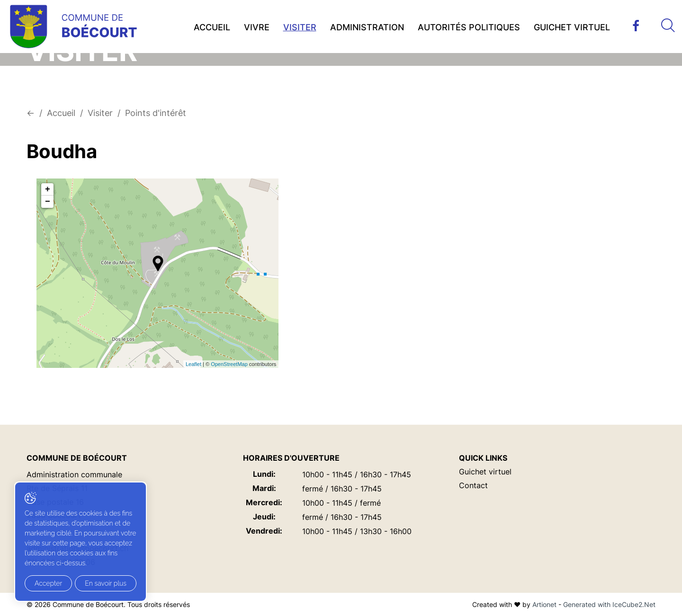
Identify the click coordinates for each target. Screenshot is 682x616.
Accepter (48, 583)
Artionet (544, 604)
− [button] (48, 202)
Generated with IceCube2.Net (609, 604)
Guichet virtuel (572, 27)
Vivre (257, 27)
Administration (367, 27)
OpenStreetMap (229, 364)
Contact (473, 485)
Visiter (300, 27)
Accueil (212, 27)
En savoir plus (106, 583)
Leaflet (193, 364)
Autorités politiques (469, 27)
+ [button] (48, 189)
